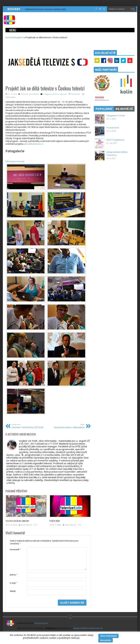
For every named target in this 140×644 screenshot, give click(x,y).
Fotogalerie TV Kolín (116, 115)
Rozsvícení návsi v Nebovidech (68, 426)
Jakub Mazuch (34, 94)
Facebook (104, 60)
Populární (104, 109)
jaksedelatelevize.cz (34, 144)
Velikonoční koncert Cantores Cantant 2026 (45, 9)
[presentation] (34, 606)
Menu (13, 30)
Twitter (123, 60)
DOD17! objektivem (115, 140)
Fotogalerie (18, 37)
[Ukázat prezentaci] (15, 161)
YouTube (130, 60)
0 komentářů (76, 94)
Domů (8, 37)
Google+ (110, 60)
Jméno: (14, 574)
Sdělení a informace (60, 94)
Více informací (108, 636)
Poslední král (113, 128)
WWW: (13, 591)
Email (97, 60)
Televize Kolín (41, 623)
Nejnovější (124, 109)
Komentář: (15, 549)
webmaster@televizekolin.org (88, 628)
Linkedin (117, 60)
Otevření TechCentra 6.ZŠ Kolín (29, 426)
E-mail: (14, 583)
